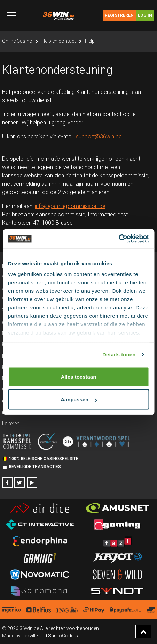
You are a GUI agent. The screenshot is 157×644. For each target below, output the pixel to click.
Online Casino (17, 41)
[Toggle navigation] (11, 15)
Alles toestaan (79, 376)
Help (90, 41)
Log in (145, 15)
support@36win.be (99, 136)
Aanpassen (79, 399)
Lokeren (11, 424)
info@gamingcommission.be (70, 206)
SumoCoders (63, 636)
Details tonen (119, 355)
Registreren (119, 15)
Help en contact (58, 41)
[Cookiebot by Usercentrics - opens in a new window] (119, 239)
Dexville (30, 636)
